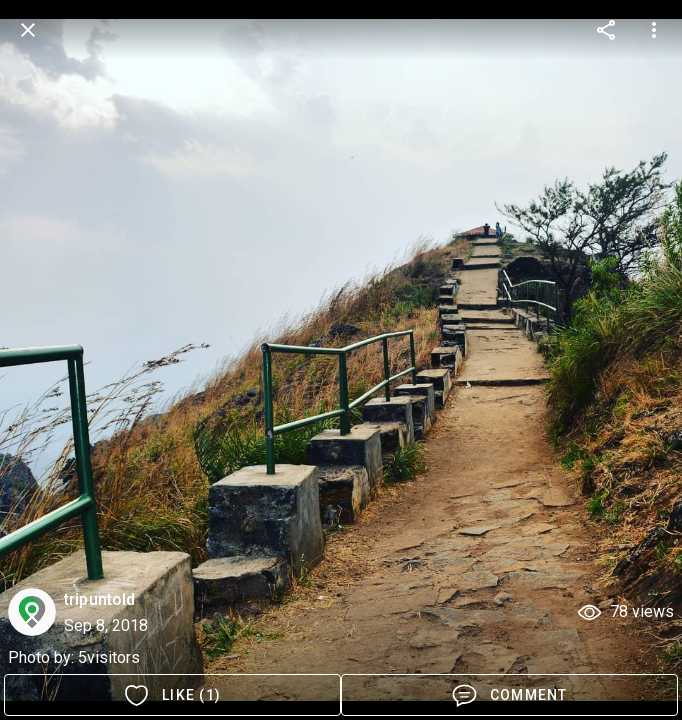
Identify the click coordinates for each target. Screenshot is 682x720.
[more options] (606, 30)
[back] (28, 30)
